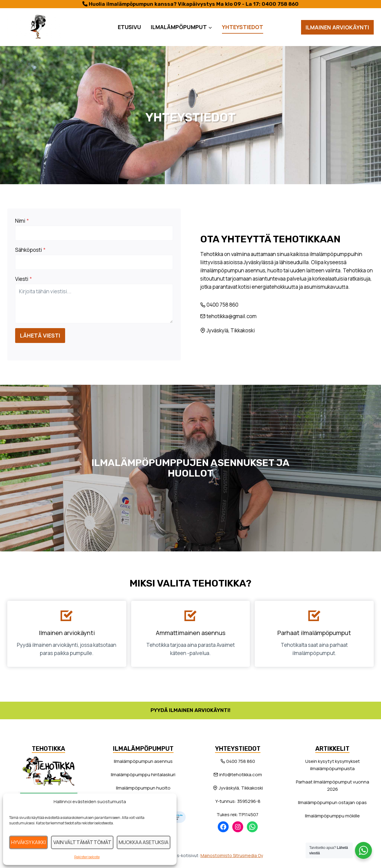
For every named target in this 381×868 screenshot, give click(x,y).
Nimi (24, 223)
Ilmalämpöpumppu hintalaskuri (143, 775)
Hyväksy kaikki (29, 842)
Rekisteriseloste (86, 857)
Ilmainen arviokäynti (337, 27)
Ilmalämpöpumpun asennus (143, 761)
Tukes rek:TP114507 (238, 815)
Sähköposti (32, 252)
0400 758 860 (280, 4)
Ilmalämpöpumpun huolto (143, 788)
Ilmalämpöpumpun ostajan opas (332, 802)
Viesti (25, 281)
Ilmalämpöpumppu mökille (332, 816)
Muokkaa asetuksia (142, 842)
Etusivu (129, 27)
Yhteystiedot (243, 27)
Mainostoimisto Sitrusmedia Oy (232, 855)
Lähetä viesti (42, 337)
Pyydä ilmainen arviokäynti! (190, 710)
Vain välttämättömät (82, 842)
